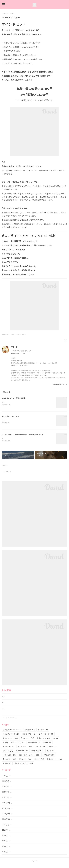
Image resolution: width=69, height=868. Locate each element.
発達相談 (30, 733)
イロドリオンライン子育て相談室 (13, 398)
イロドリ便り (9, 758)
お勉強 (7, 766)
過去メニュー (27, 741)
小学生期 (8, 754)
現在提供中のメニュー (12, 733)
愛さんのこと (9, 762)
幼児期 (53, 750)
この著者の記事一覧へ (60, 384)
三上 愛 (14, 347)
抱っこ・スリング (37, 750)
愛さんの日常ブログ (24, 766)
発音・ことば (18, 745)
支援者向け (22, 754)
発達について (44, 741)
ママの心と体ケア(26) (20, 335)
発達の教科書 (34, 745)
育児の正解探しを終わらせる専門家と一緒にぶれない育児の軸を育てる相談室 (25, 402)
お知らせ (50, 754)
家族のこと (25, 762)
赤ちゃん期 (9, 750)
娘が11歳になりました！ (10, 416)
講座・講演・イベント (29, 758)
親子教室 (43, 733)
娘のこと (39, 762)
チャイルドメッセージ (44, 737)
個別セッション (10, 741)
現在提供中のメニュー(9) (8, 335)
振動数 (27, 737)
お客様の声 (48, 758)
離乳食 (22, 750)
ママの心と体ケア (11, 737)
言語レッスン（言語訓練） (12, 706)
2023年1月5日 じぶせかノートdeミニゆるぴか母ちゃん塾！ (23, 435)
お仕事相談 (36, 754)
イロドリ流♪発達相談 (10, 712)
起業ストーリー (54, 762)
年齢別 (47, 745)
